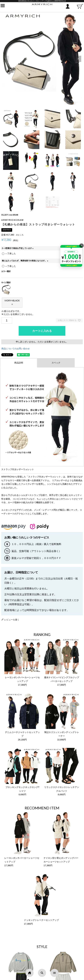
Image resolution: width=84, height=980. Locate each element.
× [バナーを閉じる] (81, 246)
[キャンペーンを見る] (71, 256)
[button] (78, 59)
